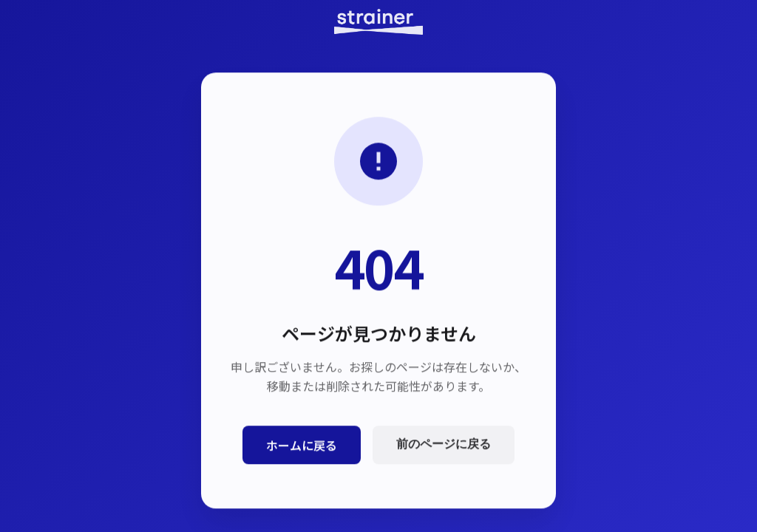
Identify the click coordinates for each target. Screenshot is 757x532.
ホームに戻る (302, 446)
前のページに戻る (444, 445)
